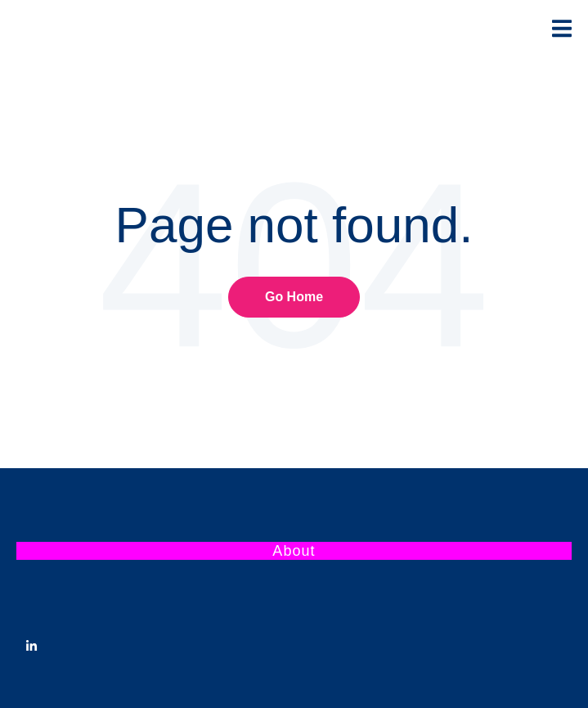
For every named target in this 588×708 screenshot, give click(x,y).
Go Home (294, 297)
